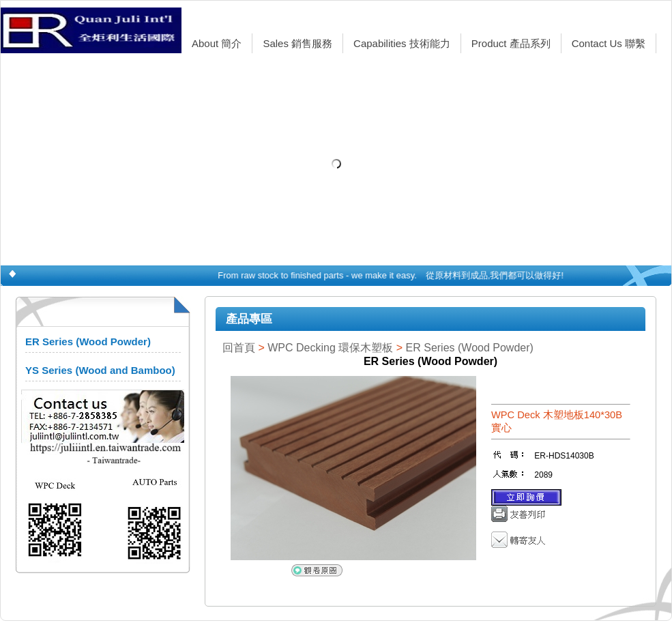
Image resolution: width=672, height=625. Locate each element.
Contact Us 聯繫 (609, 43)
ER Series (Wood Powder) (88, 341)
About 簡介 (217, 43)
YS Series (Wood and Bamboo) (100, 370)
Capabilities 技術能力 (402, 43)
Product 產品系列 (511, 43)
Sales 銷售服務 (297, 43)
